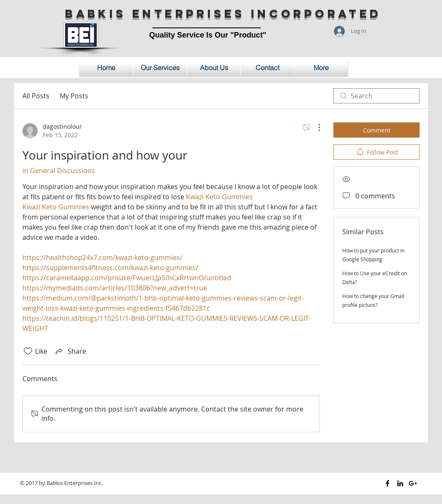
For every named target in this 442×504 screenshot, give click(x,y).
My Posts (74, 96)
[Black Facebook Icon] (387, 483)
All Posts (36, 96)
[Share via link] (70, 351)
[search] (377, 96)
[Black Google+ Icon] (413, 483)
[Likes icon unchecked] (28, 351)
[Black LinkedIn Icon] (400, 483)
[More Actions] (315, 127)
